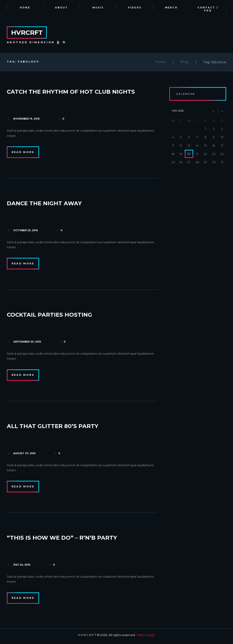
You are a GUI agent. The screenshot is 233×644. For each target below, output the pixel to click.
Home (160, 63)
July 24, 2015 (22, 567)
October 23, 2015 (26, 231)
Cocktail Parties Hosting (56, 316)
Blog (184, 63)
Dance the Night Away (50, 204)
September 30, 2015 (28, 343)
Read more (24, 153)
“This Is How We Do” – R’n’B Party (70, 539)
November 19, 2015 (27, 120)
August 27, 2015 (25, 455)
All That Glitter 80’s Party (59, 427)
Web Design (146, 637)
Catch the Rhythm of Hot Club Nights (80, 92)
